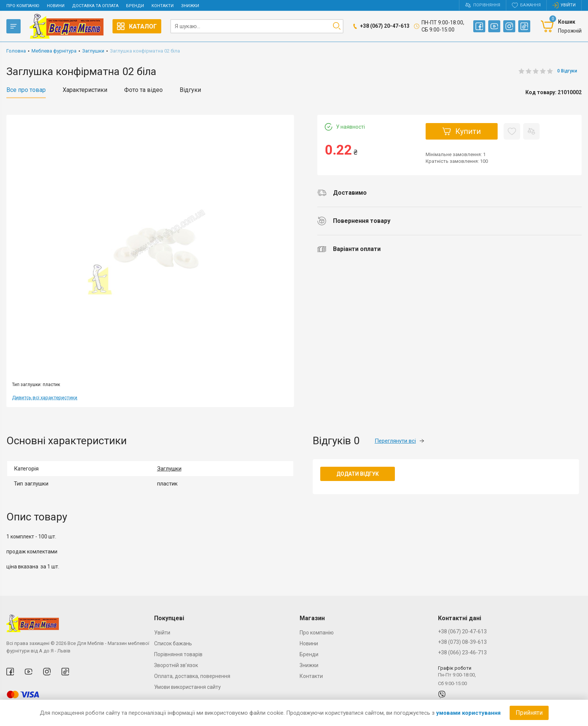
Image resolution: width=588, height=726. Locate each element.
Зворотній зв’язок (176, 665)
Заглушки (169, 469)
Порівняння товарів (178, 654)
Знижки (190, 6)
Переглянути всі (399, 441)
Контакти (163, 6)
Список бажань (173, 643)
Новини (56, 6)
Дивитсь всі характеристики (45, 398)
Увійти (162, 633)
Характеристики (85, 90)
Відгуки (190, 90)
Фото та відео (143, 90)
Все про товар (26, 90)
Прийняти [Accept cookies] (529, 713)
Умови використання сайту (187, 687)
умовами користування (468, 713)
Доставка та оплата (95, 6)
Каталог (137, 26)
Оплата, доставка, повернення (192, 676)
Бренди (135, 6)
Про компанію (23, 6)
